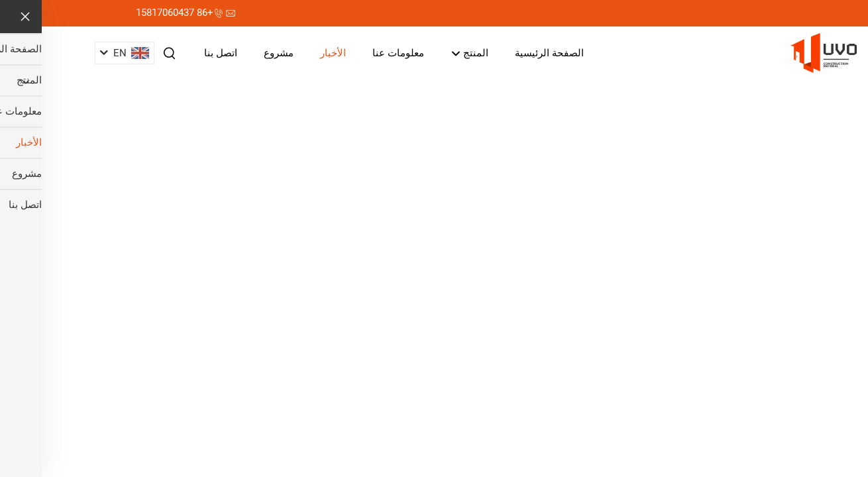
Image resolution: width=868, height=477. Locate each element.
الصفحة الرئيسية (508, 53)
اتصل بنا (179, 53)
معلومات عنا (356, 53)
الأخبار (291, 53)
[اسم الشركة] (782, 52)
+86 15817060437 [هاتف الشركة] (133, 13)
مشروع (237, 53)
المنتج (428, 54)
